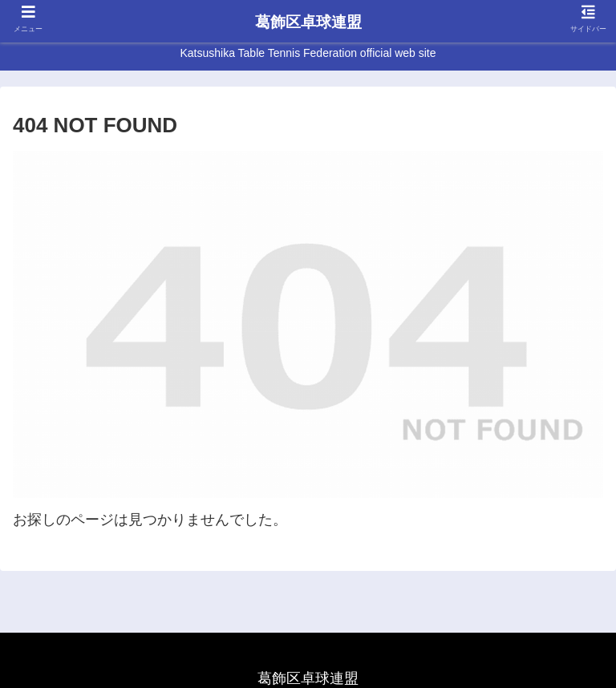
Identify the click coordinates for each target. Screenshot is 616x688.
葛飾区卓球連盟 (308, 22)
